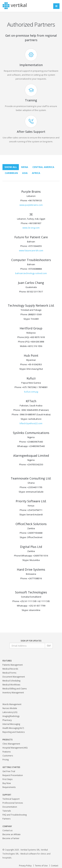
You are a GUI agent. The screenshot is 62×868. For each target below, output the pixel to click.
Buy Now (7, 783)
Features (7, 752)
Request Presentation (13, 775)
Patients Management (13, 665)
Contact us (8, 830)
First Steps (8, 779)
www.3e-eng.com (31, 228)
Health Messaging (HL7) (13, 728)
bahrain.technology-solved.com (31, 273)
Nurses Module (10, 708)
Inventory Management (13, 692)
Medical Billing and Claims (15, 689)
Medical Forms (9, 673)
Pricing (6, 760)
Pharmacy (7, 720)
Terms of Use (41, 866)
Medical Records (10, 669)
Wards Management (12, 704)
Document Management (14, 677)
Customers (8, 756)
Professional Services (13, 803)
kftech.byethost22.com (31, 423)
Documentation (10, 807)
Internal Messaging (11, 724)
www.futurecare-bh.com (31, 250)
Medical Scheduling (11, 681)
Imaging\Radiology (11, 716)
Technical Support (11, 799)
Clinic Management (11, 744)
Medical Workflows (11, 685)
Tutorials (7, 811)
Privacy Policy (25, 866)
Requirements (9, 787)
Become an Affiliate (11, 834)
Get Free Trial (9, 771)
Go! (49, 646)
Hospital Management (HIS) (15, 748)
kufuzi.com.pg (31, 392)
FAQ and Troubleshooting (15, 815)
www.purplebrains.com (31, 205)
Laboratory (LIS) (10, 712)
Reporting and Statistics (14, 732)
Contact (55, 866)
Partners (7, 819)
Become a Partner (11, 838)
